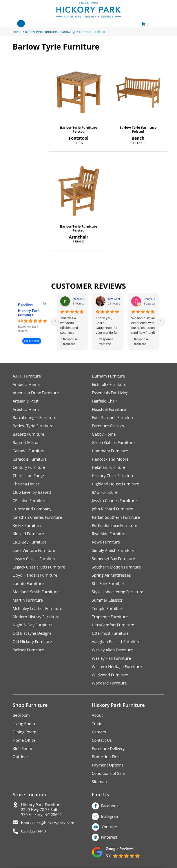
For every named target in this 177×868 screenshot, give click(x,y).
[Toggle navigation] (21, 24)
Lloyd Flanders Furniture (35, 576)
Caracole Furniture (30, 459)
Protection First (106, 758)
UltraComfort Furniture (113, 626)
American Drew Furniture (36, 393)
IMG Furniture (105, 493)
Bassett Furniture (29, 434)
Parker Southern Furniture (116, 518)
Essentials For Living (110, 393)
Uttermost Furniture (110, 634)
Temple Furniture (108, 609)
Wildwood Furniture (110, 676)
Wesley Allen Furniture (113, 651)
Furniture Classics (108, 426)
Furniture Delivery (109, 750)
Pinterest (109, 839)
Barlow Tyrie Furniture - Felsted (83, 32)
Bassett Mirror (26, 443)
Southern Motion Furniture (117, 568)
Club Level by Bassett (32, 493)
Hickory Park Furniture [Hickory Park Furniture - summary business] (29, 313)
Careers (99, 733)
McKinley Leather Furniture (38, 609)
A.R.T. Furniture (27, 376)
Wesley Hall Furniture (112, 659)
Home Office (24, 742)
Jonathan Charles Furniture (38, 518)
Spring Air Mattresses (112, 576)
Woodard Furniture (110, 684)
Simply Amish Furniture (113, 551)
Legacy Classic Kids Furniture (39, 568)
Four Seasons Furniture (113, 418)
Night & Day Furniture (33, 626)
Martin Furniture (28, 601)
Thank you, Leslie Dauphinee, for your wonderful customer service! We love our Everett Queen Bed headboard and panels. (107, 326)
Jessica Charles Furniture (115, 501)
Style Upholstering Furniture (118, 593)
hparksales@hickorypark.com (48, 825)
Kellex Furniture (27, 526)
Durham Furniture (109, 376)
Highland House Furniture (116, 484)
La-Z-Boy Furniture (30, 543)
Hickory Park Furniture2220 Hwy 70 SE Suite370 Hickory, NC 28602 (42, 811)
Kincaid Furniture (29, 534)
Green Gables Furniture (114, 443)
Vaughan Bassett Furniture (116, 643)
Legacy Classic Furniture (35, 559)
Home (17, 32)
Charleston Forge (28, 476)
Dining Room (25, 733)
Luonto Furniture (28, 584)
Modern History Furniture (36, 618)
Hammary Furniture (110, 451)
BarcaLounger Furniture (35, 418)
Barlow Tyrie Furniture (41, 32)
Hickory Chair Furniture (113, 476)
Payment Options (108, 767)
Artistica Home (26, 409)
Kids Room (23, 750)
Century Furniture (29, 468)
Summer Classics (107, 601)
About (98, 717)
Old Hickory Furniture (33, 643)
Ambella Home (26, 384)
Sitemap (99, 783)
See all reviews (31, 341)
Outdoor (21, 758)
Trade (97, 725)
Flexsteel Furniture (109, 409)
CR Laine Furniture (30, 501)
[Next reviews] (161, 321)
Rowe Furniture (106, 543)
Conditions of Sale (109, 775)
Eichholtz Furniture (109, 384)
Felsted (79, 131)
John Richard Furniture (113, 509)
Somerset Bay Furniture (114, 559)
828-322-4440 (34, 833)
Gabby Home (104, 434)
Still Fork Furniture (109, 584)
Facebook (110, 807)
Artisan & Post (26, 401)
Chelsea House (26, 484)
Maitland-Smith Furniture (36, 593)
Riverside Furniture (109, 534)
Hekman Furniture (109, 468)
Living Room (24, 725)
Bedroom (21, 717)
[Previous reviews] (55, 321)
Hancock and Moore (110, 459)
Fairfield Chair (105, 401)
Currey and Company (32, 509)
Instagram (110, 818)
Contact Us (102, 742)
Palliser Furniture (28, 651)
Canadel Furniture (29, 451)
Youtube (109, 828)
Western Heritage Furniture (117, 668)
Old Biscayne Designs (32, 634)
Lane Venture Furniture (34, 551)
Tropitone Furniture (110, 618)
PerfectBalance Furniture (115, 526)
